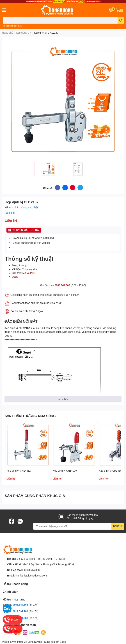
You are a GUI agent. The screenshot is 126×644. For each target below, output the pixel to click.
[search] (121, 20)
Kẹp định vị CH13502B (112, 471)
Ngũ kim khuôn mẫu (12, 26)
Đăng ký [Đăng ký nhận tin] (118, 526)
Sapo (63, 642)
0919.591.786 (21, 611)
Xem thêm (63, 399)
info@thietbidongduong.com (31, 575)
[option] (48, 169)
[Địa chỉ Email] (79, 526)
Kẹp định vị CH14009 (65, 471)
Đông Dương (35, 642)
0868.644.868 (62, 285)
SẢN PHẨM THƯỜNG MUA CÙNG (30, 416)
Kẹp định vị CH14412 (19, 471)
